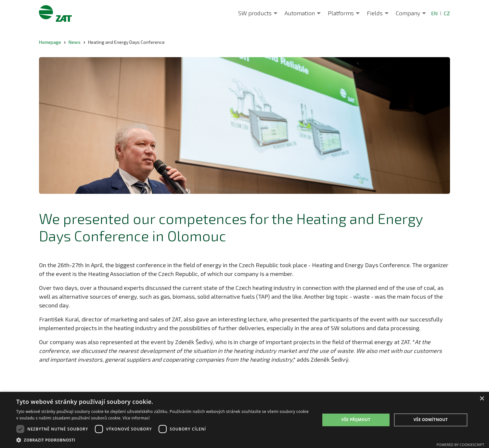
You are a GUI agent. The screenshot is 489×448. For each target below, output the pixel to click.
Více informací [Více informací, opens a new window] (136, 418)
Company (408, 13)
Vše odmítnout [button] (431, 420)
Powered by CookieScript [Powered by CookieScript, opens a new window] (460, 445)
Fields (375, 13)
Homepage (50, 42)
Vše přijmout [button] (356, 420)
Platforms (341, 13)
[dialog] (244, 420)
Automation (300, 13)
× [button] (482, 399)
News (75, 42)
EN (434, 13)
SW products (255, 13)
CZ (447, 13)
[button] (164, 440)
